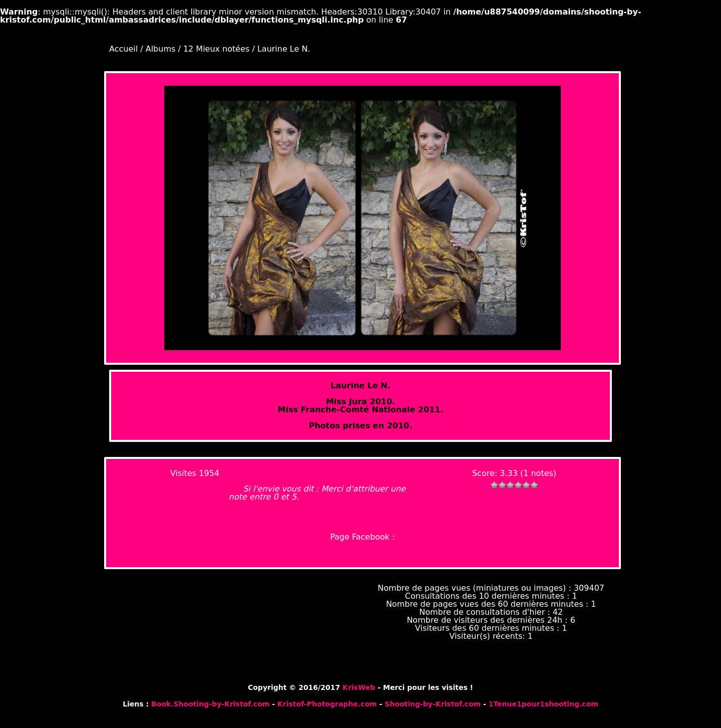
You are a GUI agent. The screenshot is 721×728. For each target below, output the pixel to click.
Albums (161, 49)
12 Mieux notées (216, 49)
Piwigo (606, 679)
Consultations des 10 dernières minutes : (489, 596)
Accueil (123, 49)
